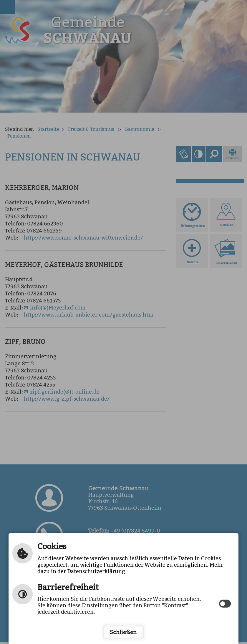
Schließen (123, 632)
